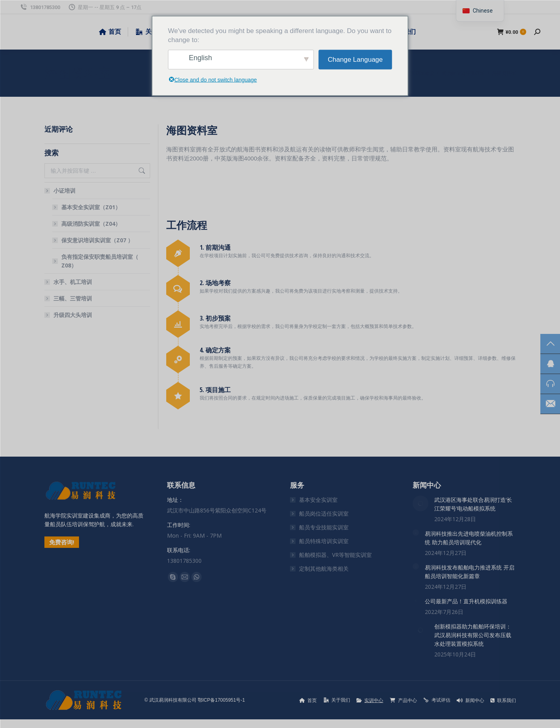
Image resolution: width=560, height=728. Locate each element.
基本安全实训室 (318, 500)
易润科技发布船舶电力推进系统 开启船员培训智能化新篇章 (470, 572)
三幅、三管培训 (73, 298)
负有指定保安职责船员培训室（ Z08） (100, 261)
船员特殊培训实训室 (324, 541)
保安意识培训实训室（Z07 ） (97, 240)
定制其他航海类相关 (324, 569)
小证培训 (61, 191)
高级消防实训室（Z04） (91, 224)
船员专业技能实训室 (324, 527)
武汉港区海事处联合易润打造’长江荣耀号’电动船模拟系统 (473, 504)
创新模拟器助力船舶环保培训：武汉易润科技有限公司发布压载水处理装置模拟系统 (473, 635)
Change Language (355, 60)
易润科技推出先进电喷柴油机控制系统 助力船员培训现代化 (469, 538)
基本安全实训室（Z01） (91, 207)
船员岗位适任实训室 (324, 513)
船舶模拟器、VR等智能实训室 (335, 555)
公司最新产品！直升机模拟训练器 (466, 601)
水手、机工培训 (73, 282)
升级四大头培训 (73, 315)
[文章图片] (420, 503)
